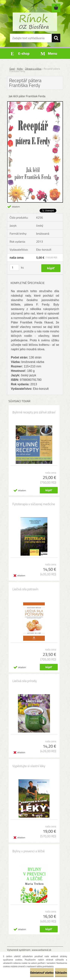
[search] (56, 38)
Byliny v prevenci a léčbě (29, 851)
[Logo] (35, 22)
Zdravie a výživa (33, 69)
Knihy (20, 69)
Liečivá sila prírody (25, 681)
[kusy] (14, 267)
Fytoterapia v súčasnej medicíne (34, 504)
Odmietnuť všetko (42, 973)
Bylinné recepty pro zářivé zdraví (34, 412)
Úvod (12, 69)
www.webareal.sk (42, 950)
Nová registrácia (30, 6)
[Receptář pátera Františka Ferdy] (35, 103)
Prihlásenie (14, 6)
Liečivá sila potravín (25, 589)
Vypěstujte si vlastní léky (29, 766)
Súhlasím (61, 973)
